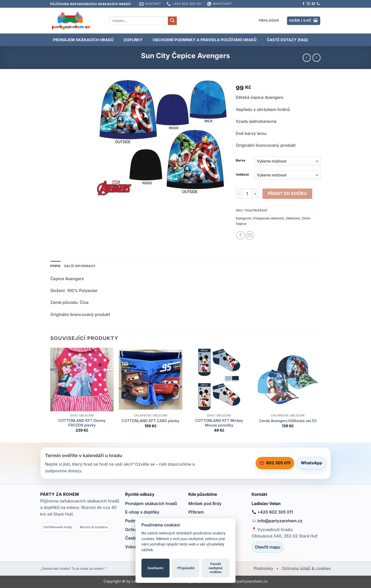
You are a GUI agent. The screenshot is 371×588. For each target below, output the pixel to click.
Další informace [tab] (80, 266)
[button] (269, 21)
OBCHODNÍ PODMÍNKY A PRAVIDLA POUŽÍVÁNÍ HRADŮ (205, 40)
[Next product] (307, 58)
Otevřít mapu (268, 547)
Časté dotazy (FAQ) (287, 40)
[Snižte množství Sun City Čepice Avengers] (239, 194)
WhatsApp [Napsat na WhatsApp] (311, 463)
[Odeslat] (172, 21)
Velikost (242, 175)
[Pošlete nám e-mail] (313, 4)
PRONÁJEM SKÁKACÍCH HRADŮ (83, 40)
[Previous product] (317, 58)
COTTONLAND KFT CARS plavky (151, 421)
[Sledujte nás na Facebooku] (303, 4)
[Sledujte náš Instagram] (308, 4)
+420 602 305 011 (272, 512)
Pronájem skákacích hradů (151, 504)
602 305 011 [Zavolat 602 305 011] (275, 463)
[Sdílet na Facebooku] (241, 235)
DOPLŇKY (133, 40)
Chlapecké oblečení (268, 218)
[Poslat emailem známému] (250, 235)
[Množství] (247, 194)
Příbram (196, 512)
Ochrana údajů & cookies (306, 568)
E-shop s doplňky (142, 512)
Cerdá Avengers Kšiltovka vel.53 (288, 421)
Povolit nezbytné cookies (216, 568)
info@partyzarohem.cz (277, 521)
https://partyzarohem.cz (246, 581)
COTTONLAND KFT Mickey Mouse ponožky (219, 423)
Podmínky (264, 568)
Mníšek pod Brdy (205, 504)
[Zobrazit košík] (304, 21)
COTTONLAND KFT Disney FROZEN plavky (82, 423)
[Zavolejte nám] (318, 4)
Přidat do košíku (287, 194)
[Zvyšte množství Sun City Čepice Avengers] (255, 194)
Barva (241, 160)
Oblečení (293, 218)
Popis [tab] (55, 266)
